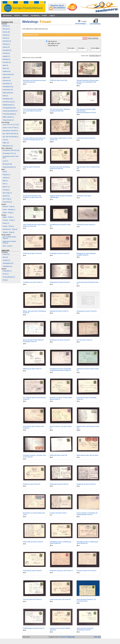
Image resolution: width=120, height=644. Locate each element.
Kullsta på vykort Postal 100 (58, 455)
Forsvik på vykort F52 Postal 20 (86, 571)
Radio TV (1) (6, 187)
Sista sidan (97, 637)
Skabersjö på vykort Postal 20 (59, 484)
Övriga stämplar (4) (8, 120)
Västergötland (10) (8, 263)
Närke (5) (5, 257)
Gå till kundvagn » (81, 24)
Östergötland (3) (7, 266)
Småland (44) (6, 71)
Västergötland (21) (8, 87)
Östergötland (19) (8, 99)
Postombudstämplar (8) (9, 114)
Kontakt (44, 16)
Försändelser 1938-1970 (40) (11, 150)
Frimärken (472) (7, 22)
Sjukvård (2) (6, 196)
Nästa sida (71, 637)
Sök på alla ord (52, 41)
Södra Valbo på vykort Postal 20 (33, 542)
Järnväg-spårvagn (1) (9, 277)
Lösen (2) (5, 140)
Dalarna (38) (6, 32)
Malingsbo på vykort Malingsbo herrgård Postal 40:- (86, 254)
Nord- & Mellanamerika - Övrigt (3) (10, 238)
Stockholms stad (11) (9, 102)
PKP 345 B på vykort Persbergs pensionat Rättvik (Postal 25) (33, 110)
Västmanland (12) (8, 90)
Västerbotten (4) (7, 84)
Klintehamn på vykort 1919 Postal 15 (61, 571)
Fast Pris (17, 16)
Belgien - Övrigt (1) (8, 217)
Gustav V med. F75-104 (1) (10, 128)
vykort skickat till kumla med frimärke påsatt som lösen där (34, 225)
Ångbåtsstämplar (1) (8, 105)
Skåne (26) (6, 68)
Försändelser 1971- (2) (9, 153)
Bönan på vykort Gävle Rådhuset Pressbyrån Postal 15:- (33, 341)
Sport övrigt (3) (7, 199)
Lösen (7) (5, 161)
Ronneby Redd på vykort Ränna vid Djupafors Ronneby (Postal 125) (34, 139)
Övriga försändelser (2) (9, 167)
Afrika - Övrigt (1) (8, 246)
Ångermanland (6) (8, 93)
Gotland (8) (6, 38)
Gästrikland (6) (7, 41)
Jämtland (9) (6, 53)
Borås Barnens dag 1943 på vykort (87, 455)
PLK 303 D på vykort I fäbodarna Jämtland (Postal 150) (60, 110)
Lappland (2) (6, 56)
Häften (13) (6, 143)
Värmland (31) (7, 81)
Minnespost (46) (7, 164)
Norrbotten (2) (7, 62)
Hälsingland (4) (7, 50)
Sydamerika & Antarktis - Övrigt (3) (10, 242)
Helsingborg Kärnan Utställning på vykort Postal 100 (60, 543)
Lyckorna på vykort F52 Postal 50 (60, 599)
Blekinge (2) (6, 26)
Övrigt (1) (5, 280)
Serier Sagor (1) (7, 193)
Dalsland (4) (6, 35)
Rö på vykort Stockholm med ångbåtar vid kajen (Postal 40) (32, 197)
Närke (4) (5, 65)
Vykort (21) (5, 250)
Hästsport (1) (6, 175)
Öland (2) (5, 96)
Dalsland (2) (6, 254)
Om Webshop (35, 16)
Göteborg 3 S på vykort (84, 196)
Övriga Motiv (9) (7, 202)
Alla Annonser (7, 16)
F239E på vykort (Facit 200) (58, 80)
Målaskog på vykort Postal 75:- (33, 369)
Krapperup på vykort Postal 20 (86, 484)
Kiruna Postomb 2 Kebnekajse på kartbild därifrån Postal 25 (87, 514)
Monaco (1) (6, 223)
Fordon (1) (6, 274)
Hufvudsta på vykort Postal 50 (32, 571)
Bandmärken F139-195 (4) (10, 131)
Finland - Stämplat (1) (9, 210)
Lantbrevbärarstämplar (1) (10, 111)
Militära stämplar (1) (8, 117)
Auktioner (25, 16)
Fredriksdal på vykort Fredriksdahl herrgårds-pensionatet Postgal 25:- (61, 370)
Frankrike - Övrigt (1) (9, 220)
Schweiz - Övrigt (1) (8, 226)
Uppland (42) (6, 78)
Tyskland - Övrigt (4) (8, 232)
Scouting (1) (6, 190)
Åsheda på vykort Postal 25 (32, 484)
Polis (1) (5, 184)
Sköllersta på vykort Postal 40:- (33, 253)
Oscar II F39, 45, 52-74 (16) (11, 125)
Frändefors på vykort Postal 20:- (33, 282)
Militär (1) (5, 181)
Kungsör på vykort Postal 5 (58, 513)
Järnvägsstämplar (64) (9, 108)
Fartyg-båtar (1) (7, 271)
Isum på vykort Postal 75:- (85, 340)
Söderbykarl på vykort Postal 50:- (60, 282)
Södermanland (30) (8, 74)
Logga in (52, 16)
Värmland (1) (6, 260)
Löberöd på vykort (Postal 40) (86, 138)
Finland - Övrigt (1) (8, 213)
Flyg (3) (5, 172)
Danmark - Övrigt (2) (8, 207)
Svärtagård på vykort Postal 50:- (60, 253)
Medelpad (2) (6, 59)
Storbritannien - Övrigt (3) (10, 229)
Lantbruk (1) (6, 178)
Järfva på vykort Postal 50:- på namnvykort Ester (86, 600)
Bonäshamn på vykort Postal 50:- (60, 340)
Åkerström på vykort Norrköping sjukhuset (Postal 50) (60, 168)
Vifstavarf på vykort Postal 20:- (86, 225)
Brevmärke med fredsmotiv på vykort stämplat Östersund (34, 81)
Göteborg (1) (6, 44)
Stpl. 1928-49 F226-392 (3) (10, 134)
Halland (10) (6, 47)
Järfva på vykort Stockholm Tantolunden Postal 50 (85, 629)
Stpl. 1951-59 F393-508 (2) (10, 137)
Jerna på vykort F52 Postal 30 (32, 599)
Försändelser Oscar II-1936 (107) (10, 157)
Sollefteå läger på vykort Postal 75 (34, 628)
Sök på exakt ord (53, 46)
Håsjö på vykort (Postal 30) (31, 167)
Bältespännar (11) (8, 146)
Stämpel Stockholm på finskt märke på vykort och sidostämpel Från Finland (88, 82)
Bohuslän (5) (6, 29)
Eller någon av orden (54, 43)
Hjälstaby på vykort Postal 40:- (59, 311)
